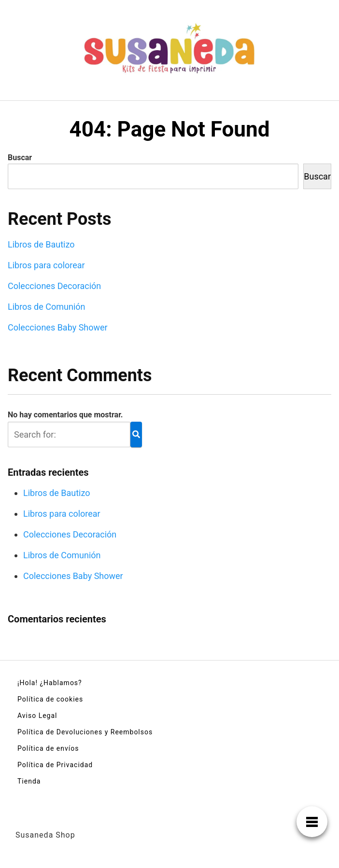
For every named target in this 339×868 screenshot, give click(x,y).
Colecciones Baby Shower (58, 327)
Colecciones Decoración (54, 286)
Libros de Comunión (47, 307)
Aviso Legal (37, 716)
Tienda (29, 781)
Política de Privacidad (55, 765)
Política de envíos (48, 748)
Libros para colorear (46, 265)
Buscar (20, 158)
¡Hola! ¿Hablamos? (50, 683)
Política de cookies (50, 699)
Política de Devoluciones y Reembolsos (85, 732)
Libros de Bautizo (41, 244)
